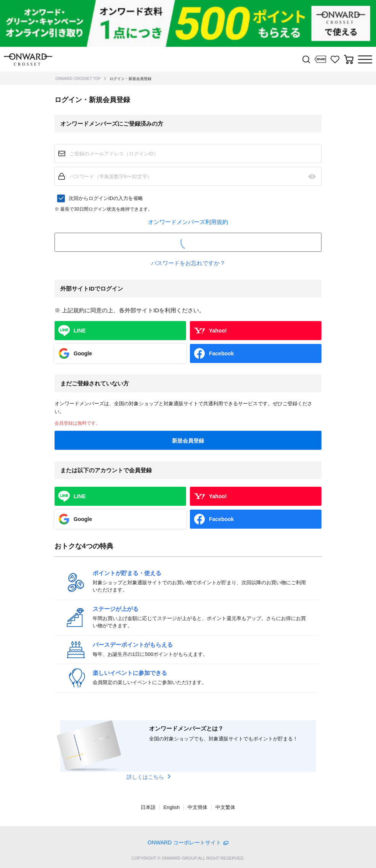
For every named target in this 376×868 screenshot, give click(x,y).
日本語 (148, 807)
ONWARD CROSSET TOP (78, 79)
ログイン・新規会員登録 (130, 79)
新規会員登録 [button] (188, 441)
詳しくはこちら (145, 777)
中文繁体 (225, 807)
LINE (80, 331)
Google (83, 353)
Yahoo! (218, 331)
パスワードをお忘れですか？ (188, 263)
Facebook (221, 353)
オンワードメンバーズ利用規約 (188, 222)
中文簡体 (198, 807)
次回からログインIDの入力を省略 (106, 198)
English (172, 807)
